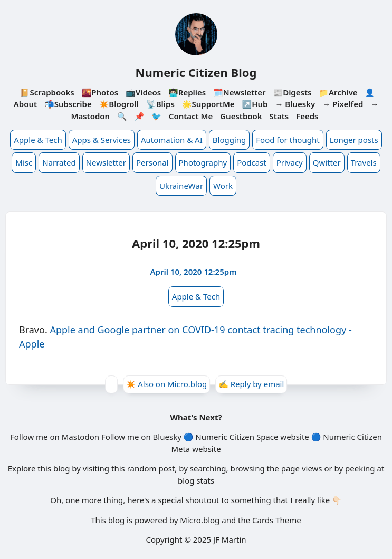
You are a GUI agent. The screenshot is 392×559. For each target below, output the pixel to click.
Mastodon (80, 437)
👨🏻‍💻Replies (187, 92)
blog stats (196, 480)
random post (151, 468)
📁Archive (338, 92)
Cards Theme (277, 520)
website (294, 437)
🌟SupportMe (208, 104)
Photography (203, 162)
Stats (279, 116)
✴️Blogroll (119, 104)
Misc (24, 162)
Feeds (307, 116)
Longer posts (354, 140)
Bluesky (167, 437)
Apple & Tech (38, 140)
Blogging (230, 140)
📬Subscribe (68, 104)
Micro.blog (200, 520)
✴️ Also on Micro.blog (167, 384)
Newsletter (106, 162)
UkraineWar (181, 186)
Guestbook (241, 116)
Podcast (252, 162)
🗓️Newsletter (239, 92)
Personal (152, 162)
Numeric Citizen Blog (196, 72)
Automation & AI (172, 140)
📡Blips (160, 104)
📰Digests (292, 92)
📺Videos (143, 92)
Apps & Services (102, 140)
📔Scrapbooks (47, 92)
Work (223, 186)
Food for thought (288, 140)
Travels (364, 162)
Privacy (290, 162)
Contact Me (191, 116)
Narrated (59, 162)
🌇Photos (100, 92)
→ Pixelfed (343, 104)
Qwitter (327, 162)
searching (208, 468)
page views (302, 468)
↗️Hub (255, 104)
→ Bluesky (295, 104)
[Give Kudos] (111, 384)
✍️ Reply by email (251, 384)
